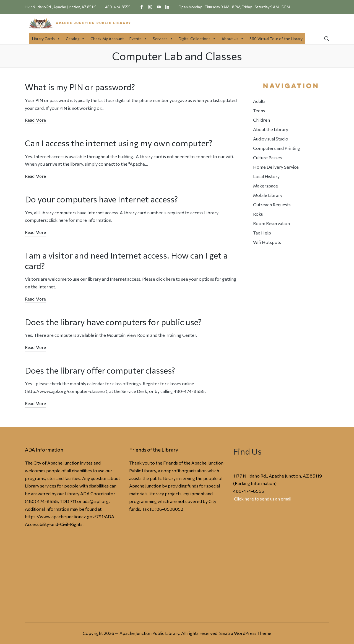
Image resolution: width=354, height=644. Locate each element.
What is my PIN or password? (80, 87)
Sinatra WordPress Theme (245, 633)
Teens (259, 110)
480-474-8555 (249, 491)
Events (138, 39)
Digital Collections (197, 39)
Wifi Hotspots (267, 242)
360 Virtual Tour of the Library (276, 39)
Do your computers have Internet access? (101, 199)
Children (261, 120)
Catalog (75, 39)
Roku (258, 214)
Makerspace (265, 186)
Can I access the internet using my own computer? (119, 143)
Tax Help (262, 233)
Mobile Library (268, 195)
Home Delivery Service (276, 167)
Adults (259, 101)
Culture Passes (267, 157)
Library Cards (46, 39)
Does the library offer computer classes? (100, 370)
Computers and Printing (277, 148)
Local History (266, 176)
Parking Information (255, 483)
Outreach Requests (272, 204)
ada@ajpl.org (96, 501)
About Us (233, 39)
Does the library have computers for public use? (113, 322)
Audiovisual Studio (271, 139)
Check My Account (107, 39)
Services (163, 39)
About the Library (271, 129)
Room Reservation (271, 223)
